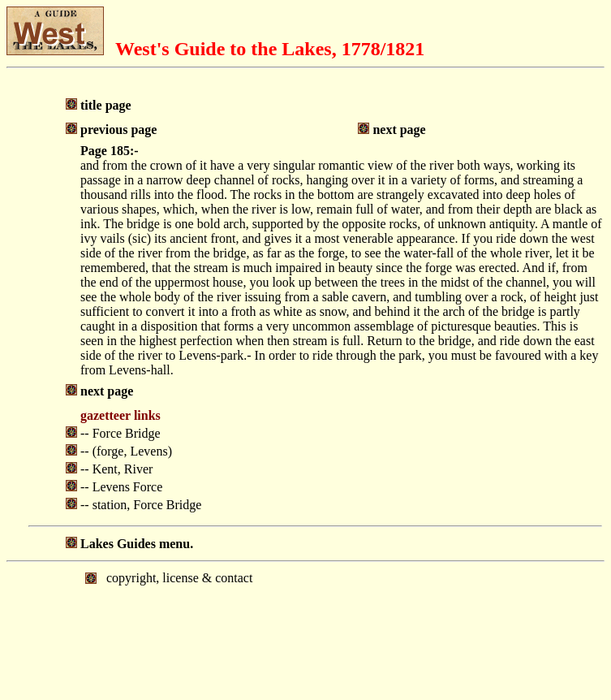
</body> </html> (305, 629)
